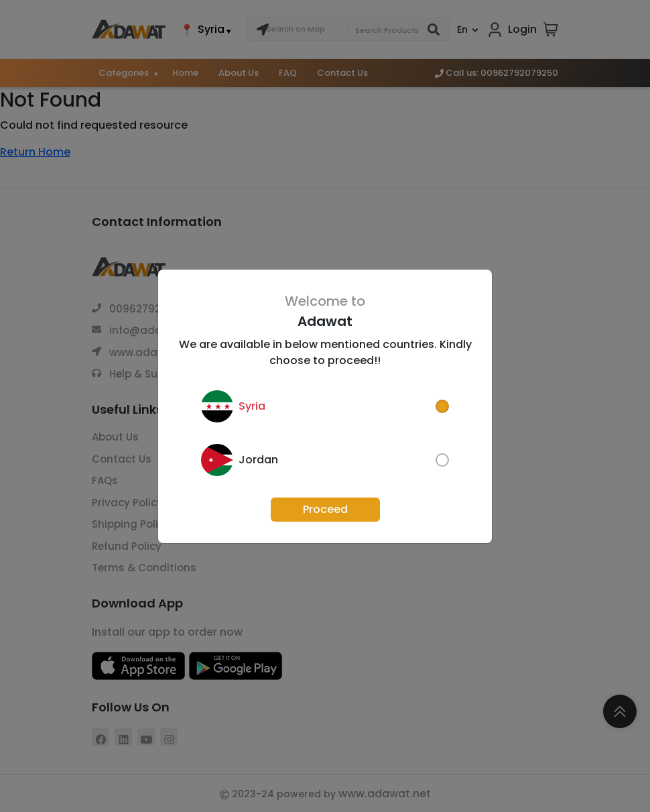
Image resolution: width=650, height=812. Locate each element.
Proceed (325, 509)
